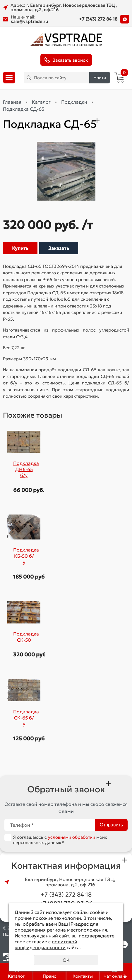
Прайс (49, 976)
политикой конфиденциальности (46, 944)
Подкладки (74, 102)
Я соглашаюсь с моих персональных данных (60, 840)
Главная (12, 102)
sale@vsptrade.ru (29, 21)
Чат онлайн (116, 976)
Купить (20, 248)
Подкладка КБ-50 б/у (26, 556)
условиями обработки (72, 837)
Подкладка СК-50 (26, 637)
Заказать (59, 248)
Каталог (16, 976)
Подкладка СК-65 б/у (26, 718)
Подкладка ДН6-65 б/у (26, 469)
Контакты (83, 976)
